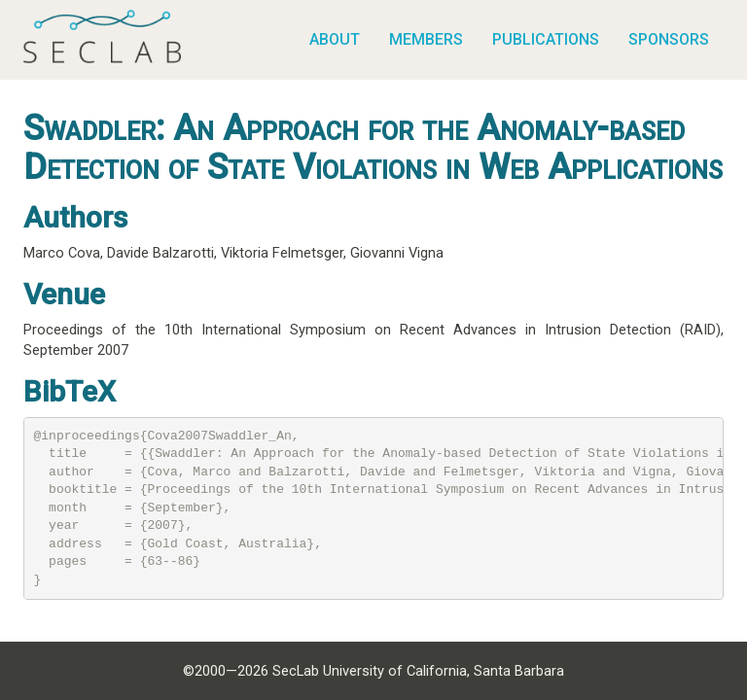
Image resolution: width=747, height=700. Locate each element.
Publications (546, 39)
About (335, 39)
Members (426, 39)
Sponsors (669, 39)
